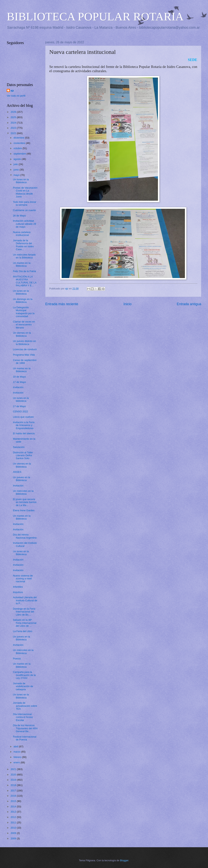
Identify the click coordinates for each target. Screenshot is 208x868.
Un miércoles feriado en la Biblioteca (24, 256)
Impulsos (18, 592)
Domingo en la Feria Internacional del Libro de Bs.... (24, 612)
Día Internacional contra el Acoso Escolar (23, 717)
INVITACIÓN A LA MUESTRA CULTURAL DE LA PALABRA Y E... (25, 281)
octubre (18, 148)
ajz (12, 91)
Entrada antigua (189, 304)
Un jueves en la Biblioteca (21, 479)
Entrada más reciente (62, 304)
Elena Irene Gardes (24, 510)
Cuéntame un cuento (24, 210)
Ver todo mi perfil (16, 96)
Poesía (17, 659)
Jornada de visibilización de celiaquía (23, 686)
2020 (14, 775)
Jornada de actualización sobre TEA (25, 706)
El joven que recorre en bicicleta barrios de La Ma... (25, 502)
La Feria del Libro (23, 631)
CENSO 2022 (20, 411)
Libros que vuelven (23, 417)
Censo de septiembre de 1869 (25, 362)
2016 (14, 796)
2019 (14, 780)
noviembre (20, 143)
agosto (18, 159)
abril (16, 746)
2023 (14, 128)
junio (16, 170)
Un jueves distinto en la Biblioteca (24, 343)
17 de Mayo (19, 382)
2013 (14, 812)
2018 (14, 785)
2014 (14, 807)
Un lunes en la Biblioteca (21, 181)
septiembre (20, 154)
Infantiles (18, 587)
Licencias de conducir (25, 349)
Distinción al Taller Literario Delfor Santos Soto (23, 455)
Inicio (127, 304)
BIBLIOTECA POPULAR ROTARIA (95, 17)
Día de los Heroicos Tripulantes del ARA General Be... (25, 728)
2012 (14, 817)
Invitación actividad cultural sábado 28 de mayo (24, 224)
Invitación (18, 387)
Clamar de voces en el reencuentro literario (24, 325)
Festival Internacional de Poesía (25, 738)
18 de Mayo (19, 377)
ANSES (17, 472)
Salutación (19, 447)
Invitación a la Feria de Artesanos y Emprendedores (24, 425)
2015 (14, 801)
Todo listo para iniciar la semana (25, 203)
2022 (14, 133)
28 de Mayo (19, 216)
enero (17, 762)
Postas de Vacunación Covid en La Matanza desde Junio (25, 192)
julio (16, 164)
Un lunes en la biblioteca (21, 399)
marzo (17, 752)
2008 (14, 838)
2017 (14, 791)
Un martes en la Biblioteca (22, 264)
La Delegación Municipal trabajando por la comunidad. (24, 312)
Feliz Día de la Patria (24, 271)
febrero (18, 757)
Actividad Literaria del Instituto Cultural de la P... (25, 600)
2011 (14, 822)
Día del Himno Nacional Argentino (25, 536)
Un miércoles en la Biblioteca (23, 492)
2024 (14, 123)
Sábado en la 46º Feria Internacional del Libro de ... (25, 623)
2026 (14, 112)
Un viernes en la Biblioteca (22, 334)
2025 (14, 117)
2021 (14, 769)
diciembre (19, 138)
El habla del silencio (24, 433)
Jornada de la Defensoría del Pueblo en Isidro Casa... (23, 245)
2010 (14, 828)
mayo (17, 175)
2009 (14, 833)
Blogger (124, 860)
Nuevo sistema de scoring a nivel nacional (23, 579)
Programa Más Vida (24, 355)
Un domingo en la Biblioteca (23, 301)
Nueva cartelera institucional (22, 234)
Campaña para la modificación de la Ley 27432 (24, 675)
